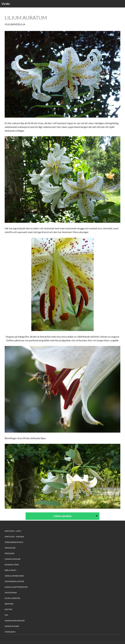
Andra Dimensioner (15, 621)
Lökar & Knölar (13, 559)
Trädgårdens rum (14, 542)
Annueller (10, 548)
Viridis (6, 4)
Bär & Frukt (11, 570)
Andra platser (12, 626)
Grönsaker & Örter (14, 581)
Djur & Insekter (12, 598)
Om (6, 615)
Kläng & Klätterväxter (16, 587)
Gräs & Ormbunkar (14, 576)
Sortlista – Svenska (14, 537)
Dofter (8, 609)
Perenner (10, 553)
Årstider (9, 604)
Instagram (10, 632)
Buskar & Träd (12, 565)
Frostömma (11, 593)
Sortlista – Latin (13, 531)
